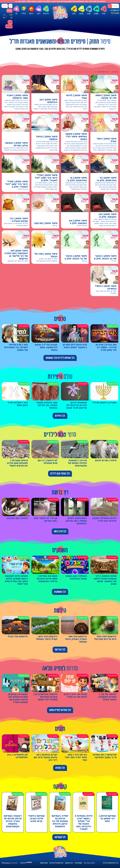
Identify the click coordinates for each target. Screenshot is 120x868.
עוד (16, 10)
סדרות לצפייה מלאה (103, 72)
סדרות (104, 10)
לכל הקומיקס (60, 837)
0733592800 (78, 863)
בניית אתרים (23, 863)
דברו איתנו (4, 16)
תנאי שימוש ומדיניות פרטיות (56, 863)
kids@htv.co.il (69, 863)
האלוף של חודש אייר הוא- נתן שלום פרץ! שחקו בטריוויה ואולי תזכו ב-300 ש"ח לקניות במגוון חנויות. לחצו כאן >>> (60, 1)
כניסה (10, 6)
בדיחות (31, 10)
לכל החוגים (60, 768)
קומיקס (81, 10)
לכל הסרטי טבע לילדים (60, 474)
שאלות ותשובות (44, 863)
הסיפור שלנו (11, 16)
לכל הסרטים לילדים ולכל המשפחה (60, 358)
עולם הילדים (115, 72)
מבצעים (10, 22)
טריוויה (24, 10)
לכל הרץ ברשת (60, 531)
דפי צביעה (46, 10)
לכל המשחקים (60, 592)
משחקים (96, 10)
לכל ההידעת (60, 650)
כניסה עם (5, 6)
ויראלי (39, 10)
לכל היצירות (60, 416)
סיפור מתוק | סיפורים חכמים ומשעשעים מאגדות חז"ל (80, 72)
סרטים (89, 10)
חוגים (74, 10)
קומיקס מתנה (9, 26)
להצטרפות (9, 11)
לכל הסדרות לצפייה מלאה (60, 710)
